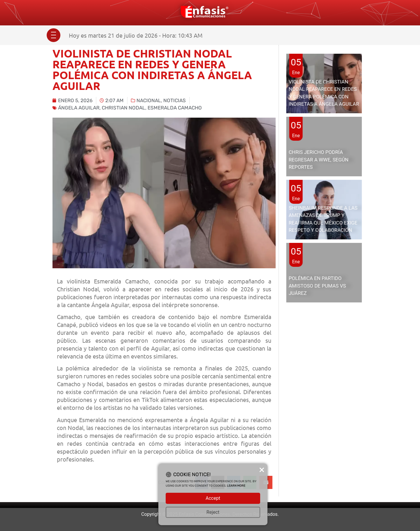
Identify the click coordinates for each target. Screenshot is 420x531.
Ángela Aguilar (79, 108)
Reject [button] (213, 512)
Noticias (175, 100)
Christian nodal (124, 108)
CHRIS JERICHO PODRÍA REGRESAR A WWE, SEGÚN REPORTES (319, 160)
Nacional (149, 100)
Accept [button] (213, 498)
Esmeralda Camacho (175, 108)
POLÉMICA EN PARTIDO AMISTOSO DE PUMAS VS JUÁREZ (317, 286)
